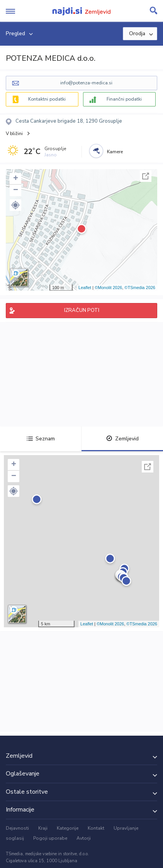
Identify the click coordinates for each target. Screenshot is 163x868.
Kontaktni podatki (47, 99)
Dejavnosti (17, 828)
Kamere (115, 152)
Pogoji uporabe (50, 838)
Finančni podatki (124, 99)
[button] (15, 205)
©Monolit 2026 (108, 288)
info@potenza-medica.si (86, 83)
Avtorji (84, 838)
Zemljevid (122, 439)
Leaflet (85, 288)
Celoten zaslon (146, 176)
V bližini (14, 134)
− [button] (16, 190)
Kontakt (96, 828)
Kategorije (68, 828)
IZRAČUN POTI (82, 310)
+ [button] (16, 179)
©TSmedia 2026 (140, 288)
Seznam (41, 439)
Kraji (43, 828)
